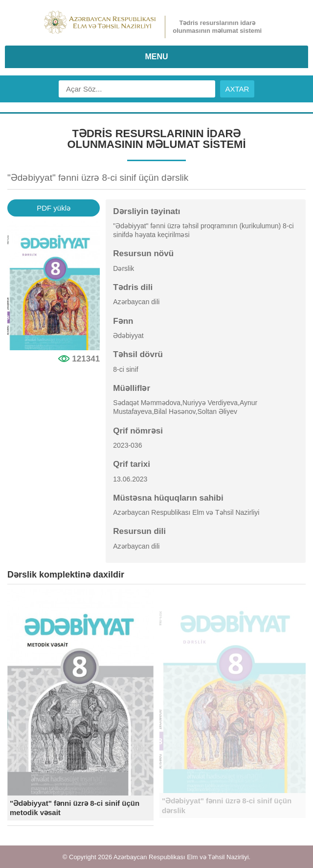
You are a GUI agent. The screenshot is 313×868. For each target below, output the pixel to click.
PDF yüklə (54, 208)
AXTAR (237, 89)
